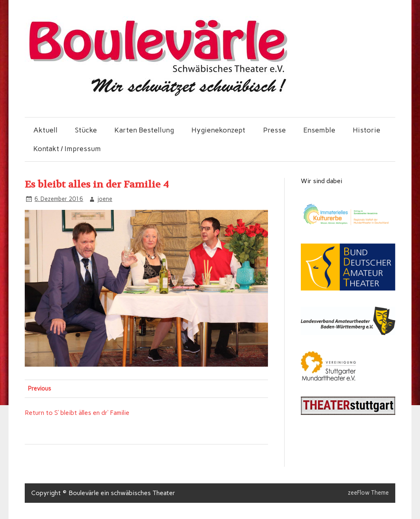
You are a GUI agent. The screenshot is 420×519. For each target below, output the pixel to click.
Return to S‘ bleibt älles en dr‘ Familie (77, 413)
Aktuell (45, 130)
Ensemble (319, 130)
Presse (274, 130)
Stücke (86, 130)
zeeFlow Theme (368, 493)
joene (105, 199)
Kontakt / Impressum (67, 148)
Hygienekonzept (218, 130)
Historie (366, 130)
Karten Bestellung (144, 130)
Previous (40, 389)
